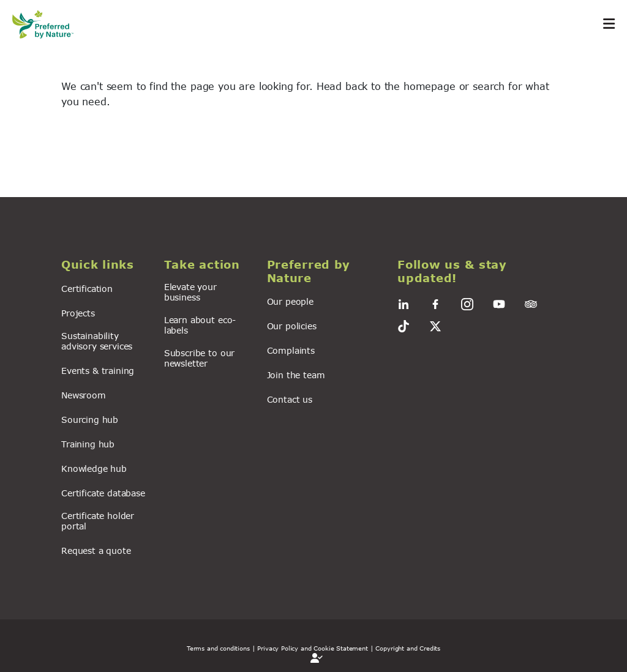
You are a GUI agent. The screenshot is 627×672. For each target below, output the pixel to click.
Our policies (292, 326)
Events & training (98, 371)
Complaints (291, 350)
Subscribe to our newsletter (199, 358)
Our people (290, 301)
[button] (105, 265)
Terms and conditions (218, 648)
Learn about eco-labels (200, 325)
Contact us (290, 399)
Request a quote (96, 551)
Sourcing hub (90, 420)
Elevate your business (190, 292)
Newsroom (84, 395)
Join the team (296, 375)
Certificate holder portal (98, 521)
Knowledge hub (94, 469)
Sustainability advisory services (97, 341)
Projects (78, 313)
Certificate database (103, 493)
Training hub (88, 444)
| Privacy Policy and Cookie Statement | (313, 648)
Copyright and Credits (408, 648)
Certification (87, 289)
